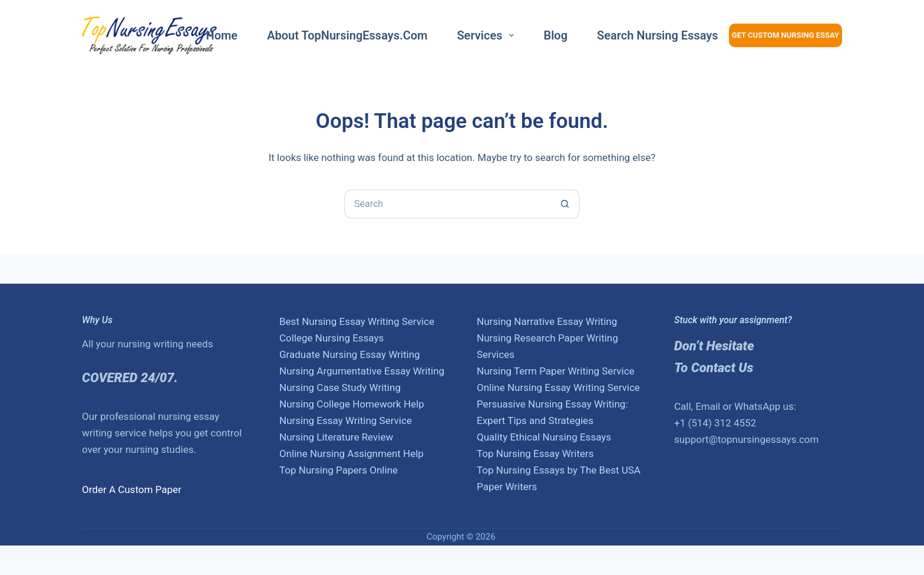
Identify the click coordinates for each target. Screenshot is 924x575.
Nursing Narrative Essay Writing (547, 321)
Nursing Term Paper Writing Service (556, 371)
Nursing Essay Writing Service (346, 420)
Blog (555, 35)
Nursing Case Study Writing (340, 387)
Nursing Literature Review (336, 437)
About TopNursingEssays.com (347, 35)
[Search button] (565, 204)
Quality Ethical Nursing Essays (544, 437)
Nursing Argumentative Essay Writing (362, 371)
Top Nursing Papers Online (339, 470)
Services (488, 35)
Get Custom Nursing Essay (786, 35)
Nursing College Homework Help (352, 404)
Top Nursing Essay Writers (535, 454)
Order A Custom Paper (132, 489)
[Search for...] (447, 204)
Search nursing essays (657, 35)
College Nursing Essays (331, 338)
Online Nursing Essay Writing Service (558, 387)
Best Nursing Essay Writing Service (357, 321)
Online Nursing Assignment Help (352, 454)
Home (222, 35)
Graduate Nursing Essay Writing (350, 354)
